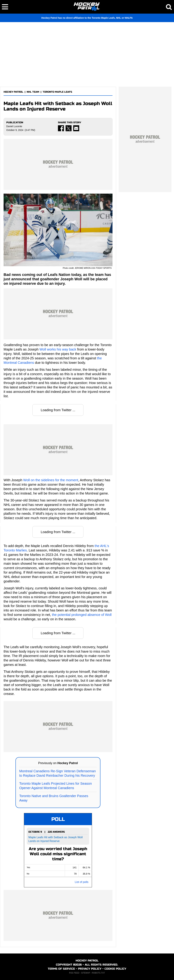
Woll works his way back (58, 349)
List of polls (82, 882)
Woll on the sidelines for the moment (51, 480)
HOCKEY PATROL (13, 92)
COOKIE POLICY (115, 969)
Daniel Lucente (14, 126)
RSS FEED (74, 973)
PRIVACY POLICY (90, 969)
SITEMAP (85, 973)
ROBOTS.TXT (98, 973)
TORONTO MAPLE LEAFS (57, 92)
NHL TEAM (33, 92)
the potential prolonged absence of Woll (82, 615)
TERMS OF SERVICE (61, 969)
